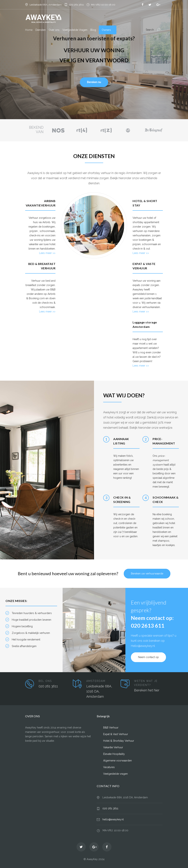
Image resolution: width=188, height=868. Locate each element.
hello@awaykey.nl (113, 819)
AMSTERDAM (96, 681)
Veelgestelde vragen (115, 774)
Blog (93, 30)
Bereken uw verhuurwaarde (147, 574)
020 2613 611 (148, 626)
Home (29, 30)
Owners (106, 30)
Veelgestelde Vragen (75, 30)
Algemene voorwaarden (117, 761)
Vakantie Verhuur (113, 747)
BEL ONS (45, 681)
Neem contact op (148, 657)
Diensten (41, 30)
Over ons (54, 30)
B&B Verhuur (111, 728)
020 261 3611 (76, 5)
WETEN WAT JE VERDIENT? (146, 683)
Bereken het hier (147, 690)
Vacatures (109, 767)
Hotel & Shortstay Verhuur (119, 741)
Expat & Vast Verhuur (116, 734)
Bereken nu (94, 82)
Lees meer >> (47, 253)
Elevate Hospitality (114, 754)
